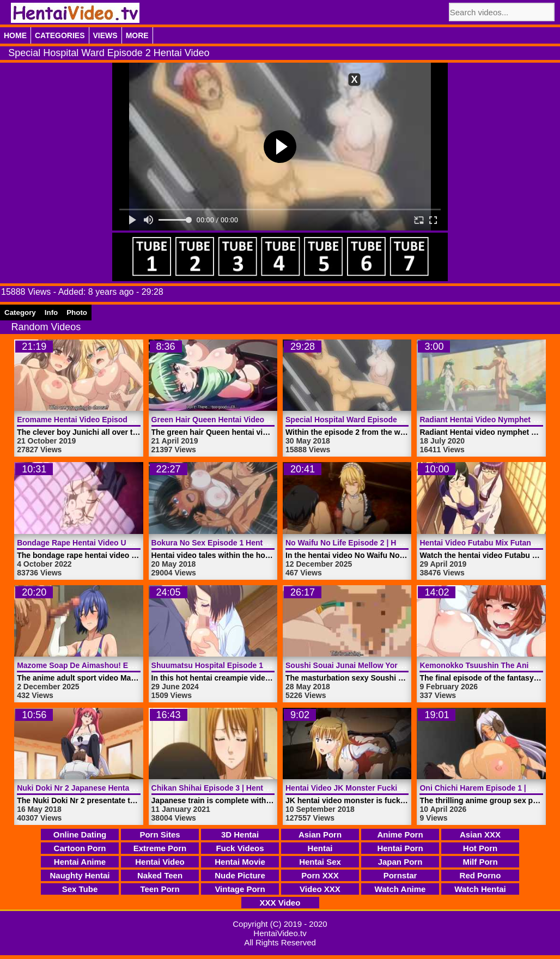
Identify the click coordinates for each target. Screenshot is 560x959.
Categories (60, 35)
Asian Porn (320, 834)
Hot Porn (480, 848)
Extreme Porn (160, 848)
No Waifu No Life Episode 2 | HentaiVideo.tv (364, 543)
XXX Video (280, 903)
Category (20, 312)
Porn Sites (160, 834)
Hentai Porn (400, 848)
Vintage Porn (240, 889)
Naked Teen (160, 875)
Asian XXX (480, 834)
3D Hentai (240, 834)
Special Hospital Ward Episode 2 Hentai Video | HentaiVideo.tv (398, 420)
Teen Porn (160, 889)
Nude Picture (240, 875)
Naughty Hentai (80, 875)
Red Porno (480, 875)
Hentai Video (160, 862)
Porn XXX (320, 875)
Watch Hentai (480, 889)
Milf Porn (480, 862)
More (137, 35)
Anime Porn (400, 834)
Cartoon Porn (80, 848)
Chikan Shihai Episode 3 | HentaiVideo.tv (225, 788)
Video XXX (320, 889)
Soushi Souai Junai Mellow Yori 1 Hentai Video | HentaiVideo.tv (399, 665)
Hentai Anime (80, 862)
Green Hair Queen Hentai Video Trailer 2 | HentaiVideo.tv (253, 420)
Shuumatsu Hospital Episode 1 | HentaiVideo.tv (237, 665)
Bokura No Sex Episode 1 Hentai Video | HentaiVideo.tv (251, 543)
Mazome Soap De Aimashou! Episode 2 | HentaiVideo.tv (118, 665)
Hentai (320, 848)
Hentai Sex (320, 862)
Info (51, 312)
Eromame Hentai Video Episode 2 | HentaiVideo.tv (107, 420)
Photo (77, 312)
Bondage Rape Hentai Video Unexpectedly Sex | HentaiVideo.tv (131, 543)
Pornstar (400, 875)
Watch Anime (400, 889)
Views (105, 35)
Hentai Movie (240, 862)
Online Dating (80, 834)
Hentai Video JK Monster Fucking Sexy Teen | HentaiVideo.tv (395, 788)
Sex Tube (80, 889)
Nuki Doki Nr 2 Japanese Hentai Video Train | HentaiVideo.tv (125, 788)
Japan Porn (400, 862)
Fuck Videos (240, 848)
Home (15, 35)
